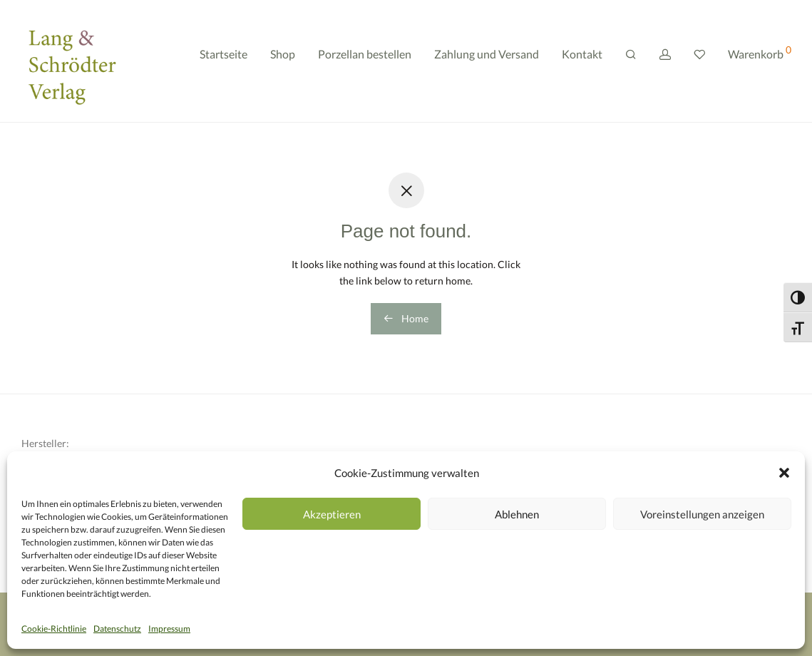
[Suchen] (631, 63)
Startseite (223, 62)
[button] (784, 473)
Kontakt (582, 62)
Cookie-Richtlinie (54, 629)
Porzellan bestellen (365, 62)
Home (406, 318)
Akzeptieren (332, 514)
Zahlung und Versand (487, 62)
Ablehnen (517, 514)
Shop (283, 62)
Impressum (169, 629)
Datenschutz (117, 629)
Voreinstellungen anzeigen (702, 514)
